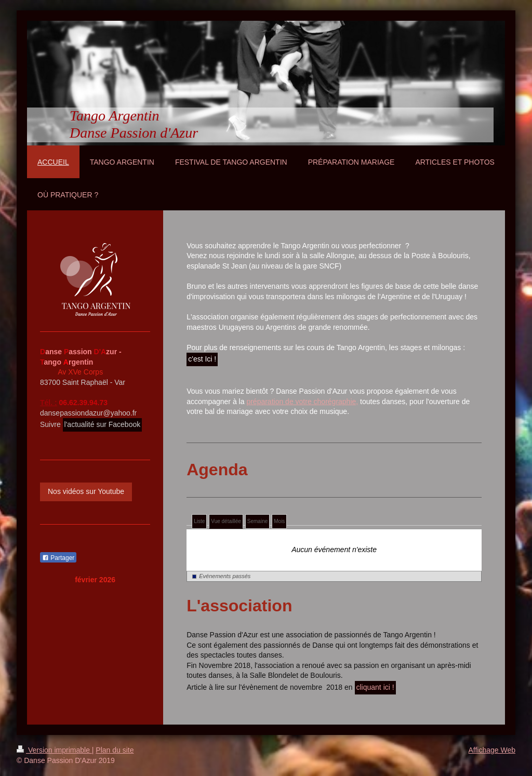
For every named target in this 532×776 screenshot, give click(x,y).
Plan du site (115, 750)
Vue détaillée (226, 521)
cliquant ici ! (375, 687)
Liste (199, 521)
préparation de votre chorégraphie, (302, 402)
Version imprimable (54, 750)
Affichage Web (492, 750)
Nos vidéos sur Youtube (86, 491)
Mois (279, 521)
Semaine (257, 521)
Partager (58, 558)
